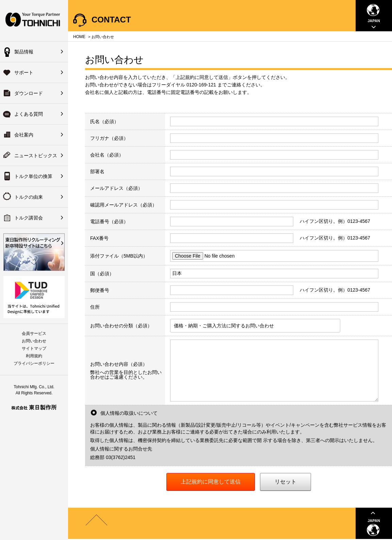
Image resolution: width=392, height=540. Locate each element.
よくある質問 (29, 114)
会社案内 (24, 135)
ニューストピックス (36, 156)
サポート (24, 72)
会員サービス (34, 333)
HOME (79, 37)
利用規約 (34, 356)
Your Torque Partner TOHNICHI (34, 21)
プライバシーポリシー (34, 363)
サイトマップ (34, 348)
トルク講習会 (29, 218)
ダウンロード (29, 93)
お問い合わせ (34, 341)
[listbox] (255, 326)
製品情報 (24, 52)
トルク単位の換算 (33, 176)
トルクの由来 (29, 197)
